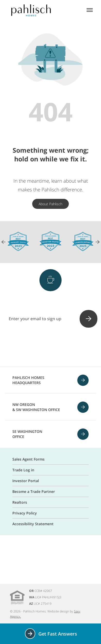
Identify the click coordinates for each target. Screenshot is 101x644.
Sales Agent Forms (28, 459)
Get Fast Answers (51, 634)
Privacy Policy (25, 513)
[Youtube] (64, 348)
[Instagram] (37, 348)
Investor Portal (26, 481)
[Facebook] (24, 348)
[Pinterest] (50, 348)
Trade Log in (23, 470)
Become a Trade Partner (34, 491)
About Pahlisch (50, 204)
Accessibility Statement (33, 524)
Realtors (20, 502)
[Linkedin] (77, 348)
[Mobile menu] (90, 11)
